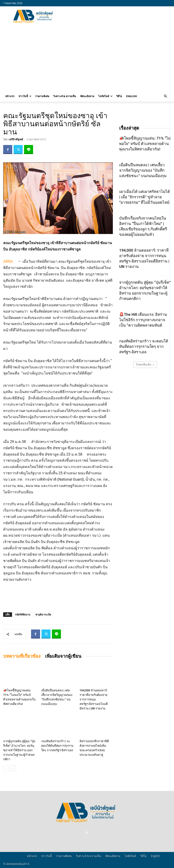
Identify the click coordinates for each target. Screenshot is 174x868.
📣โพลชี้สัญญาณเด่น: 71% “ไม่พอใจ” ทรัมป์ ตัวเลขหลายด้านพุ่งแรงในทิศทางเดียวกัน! (145, 144)
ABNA (8, 261)
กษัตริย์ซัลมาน (23, 614)
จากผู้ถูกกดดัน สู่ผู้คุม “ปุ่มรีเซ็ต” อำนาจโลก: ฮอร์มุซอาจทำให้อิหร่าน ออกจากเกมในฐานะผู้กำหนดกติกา (19, 750)
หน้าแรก (10, 96)
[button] (165, 96)
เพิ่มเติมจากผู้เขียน (63, 656)
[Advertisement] (118, 16)
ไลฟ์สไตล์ (105, 96)
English (132, 96)
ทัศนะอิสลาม (87, 96)
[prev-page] (6, 768)
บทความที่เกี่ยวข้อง (22, 656)
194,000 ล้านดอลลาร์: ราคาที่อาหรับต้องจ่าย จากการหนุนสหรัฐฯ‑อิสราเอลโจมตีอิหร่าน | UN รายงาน (94, 699)
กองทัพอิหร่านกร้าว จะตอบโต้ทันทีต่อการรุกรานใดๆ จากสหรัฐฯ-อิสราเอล (57, 746)
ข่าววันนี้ (25, 96)
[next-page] (13, 768)
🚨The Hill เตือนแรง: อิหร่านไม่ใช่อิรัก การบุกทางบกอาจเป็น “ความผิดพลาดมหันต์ (143, 320)
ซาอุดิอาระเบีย (43, 614)
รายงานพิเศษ (42, 96)
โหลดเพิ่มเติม (145, 364)
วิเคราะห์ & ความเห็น (65, 96)
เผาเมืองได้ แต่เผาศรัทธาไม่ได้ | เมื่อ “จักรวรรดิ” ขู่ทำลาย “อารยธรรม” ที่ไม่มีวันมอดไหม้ (145, 197)
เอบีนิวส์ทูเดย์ (16, 139)
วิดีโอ (119, 96)
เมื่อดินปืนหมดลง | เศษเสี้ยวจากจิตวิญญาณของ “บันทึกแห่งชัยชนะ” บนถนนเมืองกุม (143, 170)
